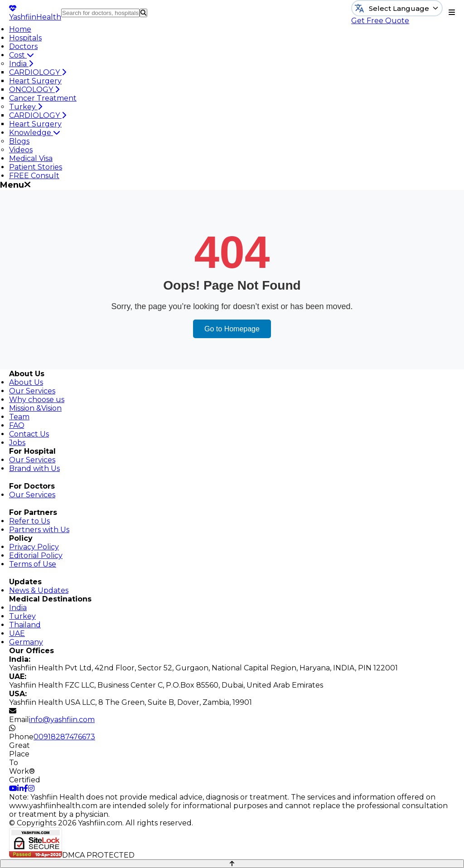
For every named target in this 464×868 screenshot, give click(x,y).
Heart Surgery (35, 81)
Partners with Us (39, 530)
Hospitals (25, 38)
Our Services (32, 391)
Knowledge (35, 133)
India (21, 64)
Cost (22, 55)
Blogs (19, 141)
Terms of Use (33, 564)
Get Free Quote (380, 21)
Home (20, 29)
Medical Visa (31, 158)
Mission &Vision (35, 408)
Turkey (26, 107)
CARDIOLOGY (38, 72)
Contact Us (29, 434)
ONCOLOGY (34, 90)
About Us (26, 382)
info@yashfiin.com (62, 720)
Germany (26, 642)
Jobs (17, 443)
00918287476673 (64, 737)
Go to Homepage (232, 329)
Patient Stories (36, 167)
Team (19, 417)
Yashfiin (35, 13)
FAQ (17, 425)
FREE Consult (34, 176)
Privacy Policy (34, 547)
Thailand (25, 625)
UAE (17, 633)
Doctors (23, 46)
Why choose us (37, 400)
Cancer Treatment (43, 98)
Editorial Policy (36, 555)
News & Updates (39, 590)
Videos (21, 150)
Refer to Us (29, 521)
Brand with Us (34, 468)
